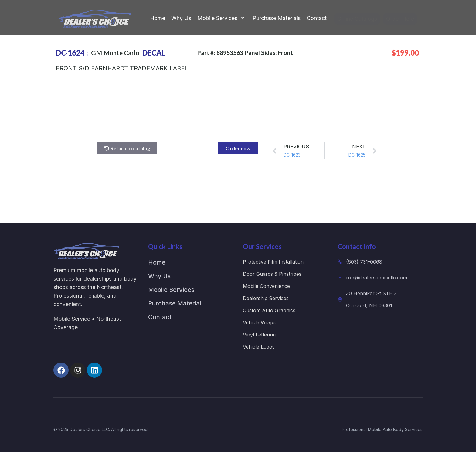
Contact (317, 18)
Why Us (181, 18)
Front (286, 53)
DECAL (154, 53)
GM (97, 53)
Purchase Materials (277, 18)
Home (158, 18)
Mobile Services (222, 18)
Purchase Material (175, 303)
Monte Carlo (121, 53)
